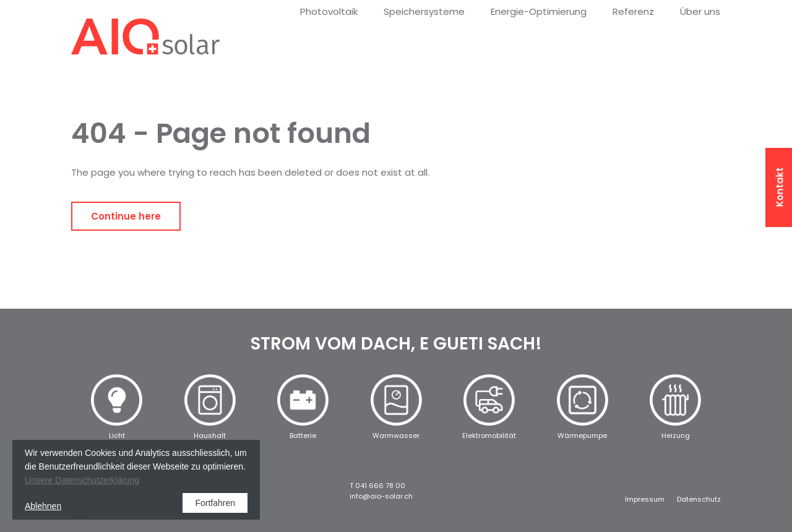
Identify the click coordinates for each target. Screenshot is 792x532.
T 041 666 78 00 (377, 486)
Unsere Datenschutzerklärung (82, 480)
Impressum (645, 499)
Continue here (126, 216)
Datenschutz (699, 499)
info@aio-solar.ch (381, 496)
